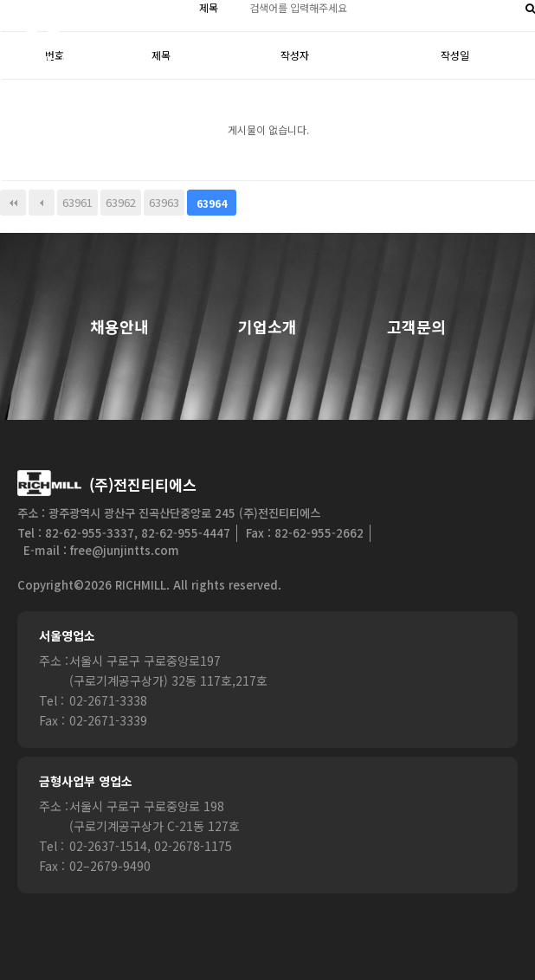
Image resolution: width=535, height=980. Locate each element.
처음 (13, 203)
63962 (121, 202)
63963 (164, 202)
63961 (77, 202)
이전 (42, 203)
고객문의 (416, 327)
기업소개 (267, 327)
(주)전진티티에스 (143, 484)
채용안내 (119, 327)
